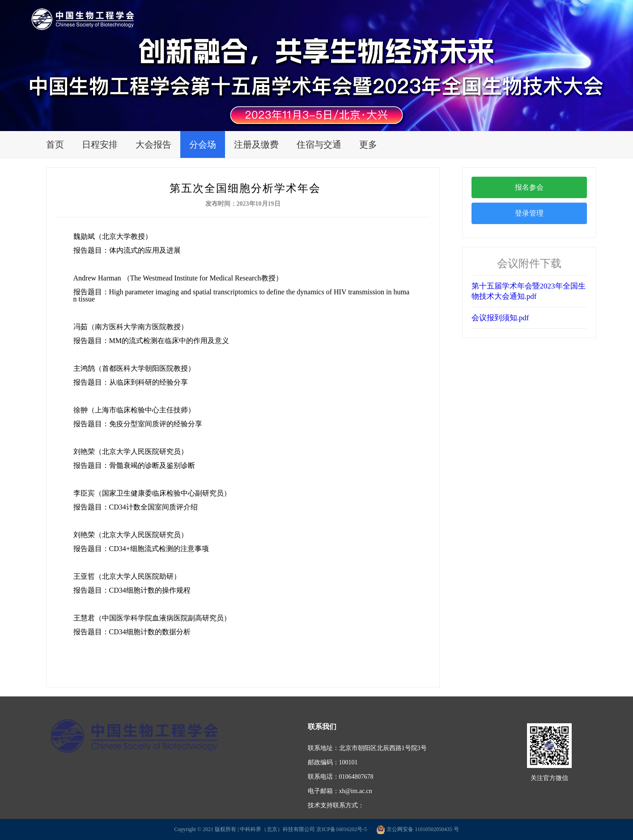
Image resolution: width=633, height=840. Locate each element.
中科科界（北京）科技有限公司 (277, 829)
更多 (368, 144)
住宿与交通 (319, 144)
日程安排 (100, 144)
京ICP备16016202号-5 (342, 829)
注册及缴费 (256, 144)
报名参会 (529, 187)
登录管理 (529, 213)
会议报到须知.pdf (500, 318)
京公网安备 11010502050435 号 (418, 829)
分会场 (203, 144)
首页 (55, 144)
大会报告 (153, 144)
